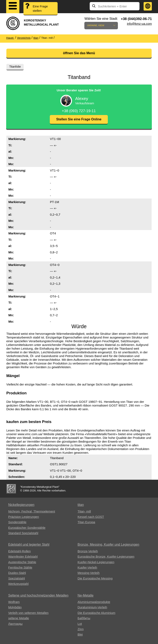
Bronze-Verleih (88, 551)
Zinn (81, 629)
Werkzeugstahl (18, 584)
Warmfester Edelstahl (23, 556)
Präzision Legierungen (24, 517)
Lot (80, 624)
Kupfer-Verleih (87, 567)
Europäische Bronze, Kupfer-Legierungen (106, 556)
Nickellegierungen (21, 505)
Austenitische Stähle (22, 562)
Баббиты (84, 618)
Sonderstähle (17, 522)
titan (81, 505)
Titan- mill (84, 511)
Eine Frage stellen (40, 8)
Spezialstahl (17, 578)
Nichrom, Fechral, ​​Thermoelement (32, 511)
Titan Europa (86, 522)
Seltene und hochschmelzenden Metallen (38, 595)
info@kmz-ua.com (139, 24)
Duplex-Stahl (17, 573)
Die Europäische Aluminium (96, 613)
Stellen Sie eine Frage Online (79, 119)
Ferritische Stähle (20, 567)
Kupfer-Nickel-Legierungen (96, 562)
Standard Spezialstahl (23, 533)
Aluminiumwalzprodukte (94, 602)
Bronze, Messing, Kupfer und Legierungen (108, 545)
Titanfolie (15, 67)
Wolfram (14, 602)
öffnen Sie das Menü (79, 53)
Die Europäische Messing (95, 578)
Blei (80, 634)
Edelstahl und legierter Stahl (29, 545)
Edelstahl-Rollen (19, 551)
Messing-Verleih (89, 573)
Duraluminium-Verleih (92, 607)
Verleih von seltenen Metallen (28, 613)
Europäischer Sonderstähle (27, 528)
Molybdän (15, 607)
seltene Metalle (19, 618)
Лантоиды (15, 624)
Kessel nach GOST (91, 517)
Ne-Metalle (85, 595)
